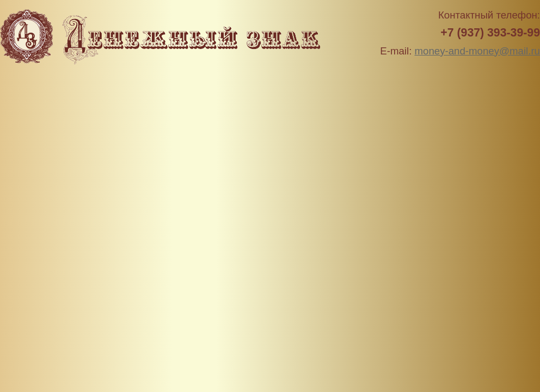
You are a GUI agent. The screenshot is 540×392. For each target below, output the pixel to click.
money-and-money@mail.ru (477, 51)
